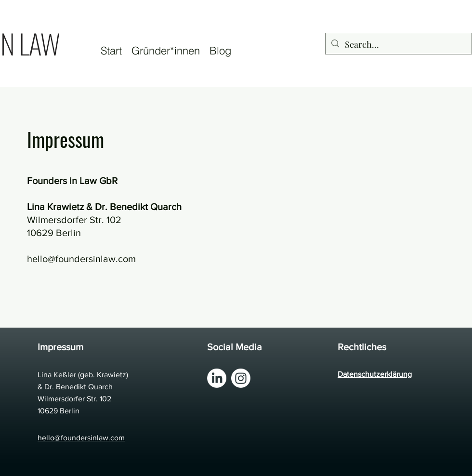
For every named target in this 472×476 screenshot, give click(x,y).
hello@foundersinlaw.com (81, 259)
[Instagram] (241, 378)
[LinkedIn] (217, 378)
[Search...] (398, 45)
